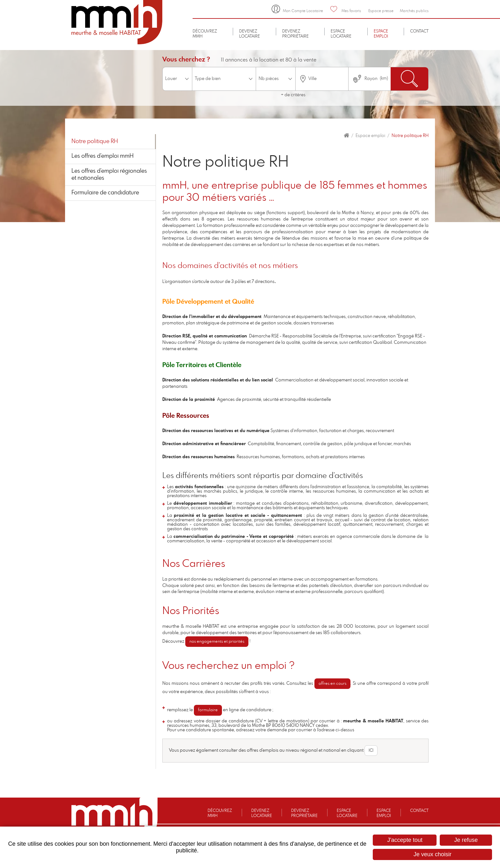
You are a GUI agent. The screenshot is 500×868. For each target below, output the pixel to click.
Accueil (346, 135)
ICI (371, 751)
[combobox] (322, 79)
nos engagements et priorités (217, 642)
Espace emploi (370, 136)
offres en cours (332, 684)
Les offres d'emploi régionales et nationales (109, 175)
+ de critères (293, 95)
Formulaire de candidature (105, 193)
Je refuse (466, 840)
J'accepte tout (405, 840)
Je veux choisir (433, 854)
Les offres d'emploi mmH (103, 156)
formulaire (208, 710)
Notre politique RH (410, 136)
